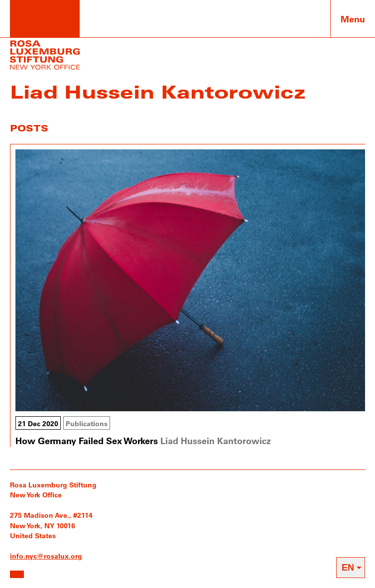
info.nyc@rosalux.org (46, 556)
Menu (353, 19)
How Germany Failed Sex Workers (87, 441)
